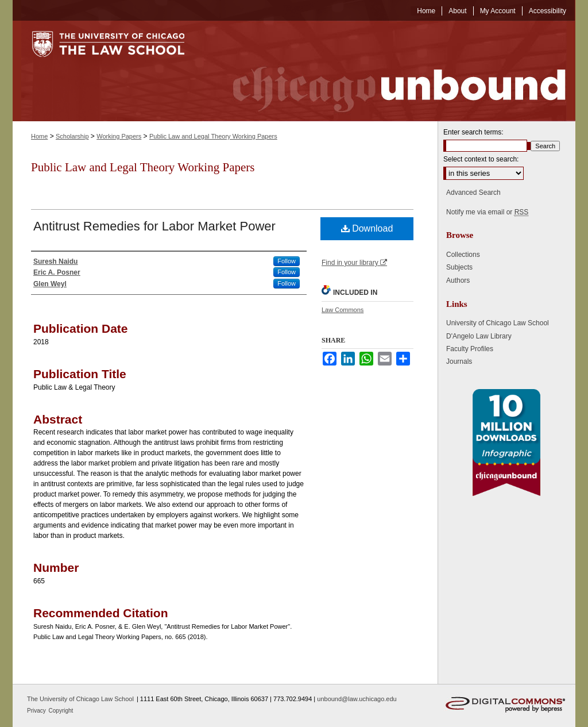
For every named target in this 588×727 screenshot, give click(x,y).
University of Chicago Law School (498, 323)
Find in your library (354, 263)
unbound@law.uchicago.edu (357, 699)
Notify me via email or (487, 212)
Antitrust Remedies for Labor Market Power (154, 226)
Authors (458, 280)
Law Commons (343, 310)
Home (39, 136)
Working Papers (119, 136)
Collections (463, 255)
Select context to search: (481, 159)
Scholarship (72, 136)
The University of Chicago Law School (80, 699)
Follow (287, 261)
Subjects (459, 267)
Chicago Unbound (389, 71)
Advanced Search (473, 193)
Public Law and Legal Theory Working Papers (213, 136)
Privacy (37, 711)
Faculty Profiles (470, 349)
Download (367, 228)
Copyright (61, 711)
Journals (459, 361)
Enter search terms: (473, 132)
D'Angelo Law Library (479, 336)
